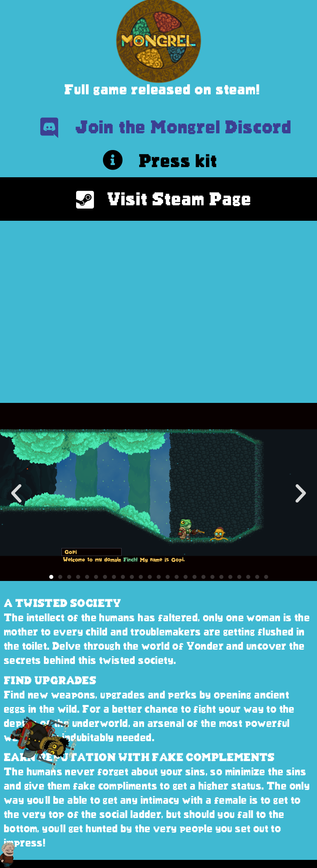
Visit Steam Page (180, 199)
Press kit (178, 161)
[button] (16, 494)
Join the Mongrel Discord (184, 127)
